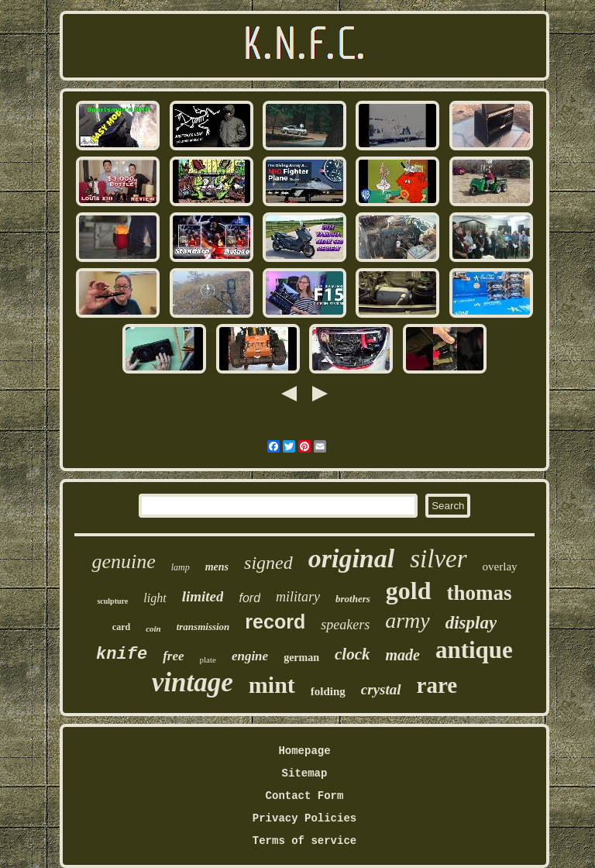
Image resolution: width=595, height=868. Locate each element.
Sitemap (305, 773)
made (403, 655)
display (471, 623)
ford (249, 598)
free (173, 656)
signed (268, 563)
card (121, 627)
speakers (345, 625)
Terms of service (304, 841)
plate (208, 660)
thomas (480, 593)
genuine (123, 561)
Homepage (304, 751)
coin (153, 629)
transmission (203, 627)
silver (438, 559)
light (155, 598)
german (301, 658)
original (351, 558)
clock (352, 654)
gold (409, 591)
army (408, 620)
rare (437, 685)
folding (328, 691)
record (275, 622)
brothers (353, 599)
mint (272, 685)
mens (217, 567)
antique (474, 650)
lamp (181, 567)
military (298, 597)
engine (250, 656)
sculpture (112, 601)
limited (203, 596)
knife (122, 654)
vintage (193, 682)
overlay (500, 567)
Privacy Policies (304, 818)
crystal (381, 689)
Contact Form (305, 796)
